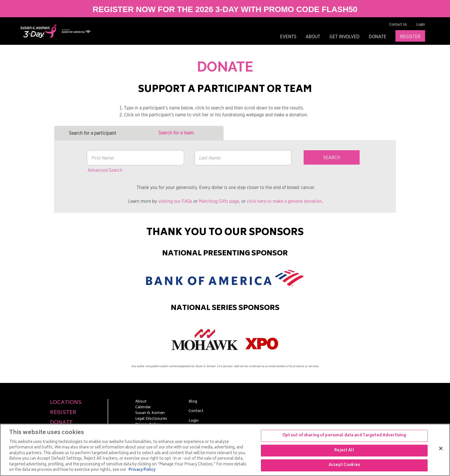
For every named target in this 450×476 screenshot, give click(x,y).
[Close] (441, 448)
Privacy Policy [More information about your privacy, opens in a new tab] (142, 470)
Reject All (344, 451)
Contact (196, 411)
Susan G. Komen (150, 413)
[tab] (97, 133)
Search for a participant (93, 133)
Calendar (143, 408)
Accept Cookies (344, 465)
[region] (225, 450)
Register (410, 37)
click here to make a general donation (284, 201)
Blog (193, 402)
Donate (378, 37)
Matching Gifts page (219, 201)
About (313, 37)
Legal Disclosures (151, 419)
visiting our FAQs (175, 201)
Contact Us (398, 25)
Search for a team (176, 133)
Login (421, 25)
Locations (66, 403)
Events (288, 37)
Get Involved (345, 37)
